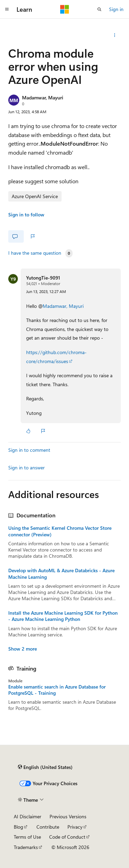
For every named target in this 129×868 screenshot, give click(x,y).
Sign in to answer (26, 467)
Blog (18, 827)
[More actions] (115, 35)
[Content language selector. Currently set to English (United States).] (45, 767)
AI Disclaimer (28, 816)
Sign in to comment (29, 450)
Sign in (116, 9)
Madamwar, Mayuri (43, 97)
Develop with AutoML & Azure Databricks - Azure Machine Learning (61, 574)
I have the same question (35, 253)
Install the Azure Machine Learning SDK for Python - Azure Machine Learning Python (63, 616)
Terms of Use (27, 837)
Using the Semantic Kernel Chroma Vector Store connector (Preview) (60, 531)
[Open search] (99, 9)
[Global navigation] (7, 9)
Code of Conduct (67, 837)
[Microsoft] (65, 9)
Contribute (48, 827)
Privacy (75, 827)
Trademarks (26, 847)
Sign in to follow (26, 214)
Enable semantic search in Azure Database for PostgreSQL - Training (57, 690)
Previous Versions (68, 816)
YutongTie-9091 (43, 278)
